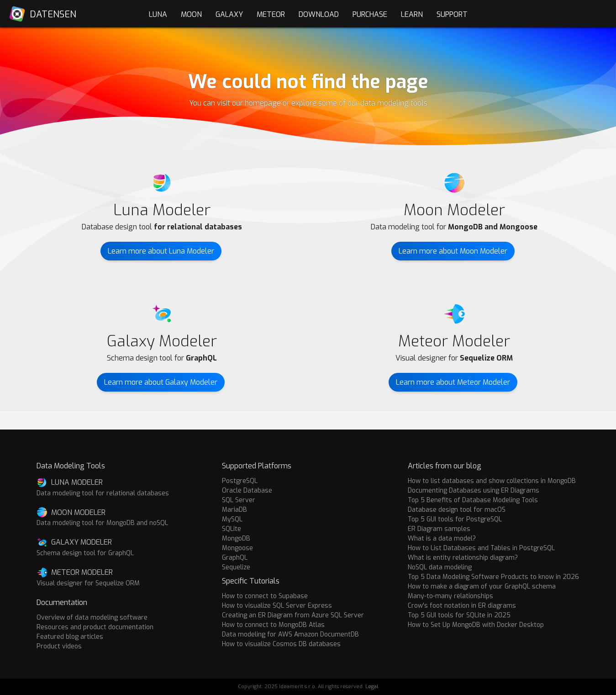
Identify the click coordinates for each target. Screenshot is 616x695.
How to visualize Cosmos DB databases (281, 644)
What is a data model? (442, 538)
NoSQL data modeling (440, 567)
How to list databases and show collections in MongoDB (492, 481)
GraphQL (235, 558)
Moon (191, 14)
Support (452, 14)
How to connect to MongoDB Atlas (273, 625)
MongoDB (236, 538)
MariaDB (234, 510)
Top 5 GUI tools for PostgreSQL (455, 519)
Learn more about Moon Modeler (453, 251)
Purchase (370, 14)
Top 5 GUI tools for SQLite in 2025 (459, 615)
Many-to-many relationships (450, 596)
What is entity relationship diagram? (463, 558)
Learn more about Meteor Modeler (453, 382)
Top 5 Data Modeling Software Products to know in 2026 (493, 577)
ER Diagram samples (439, 529)
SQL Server (239, 500)
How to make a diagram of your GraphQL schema (482, 586)
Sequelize (236, 567)
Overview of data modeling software (92, 618)
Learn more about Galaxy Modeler (161, 382)
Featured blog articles (70, 637)
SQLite (232, 529)
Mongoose (237, 548)
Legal (372, 687)
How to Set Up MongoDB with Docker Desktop (476, 625)
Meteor (271, 14)
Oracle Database (247, 491)
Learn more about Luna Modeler (161, 251)
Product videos (59, 646)
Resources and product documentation (95, 627)
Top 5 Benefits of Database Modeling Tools (473, 500)
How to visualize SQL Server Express (277, 606)
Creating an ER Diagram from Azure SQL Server (293, 615)
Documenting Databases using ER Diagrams (474, 491)
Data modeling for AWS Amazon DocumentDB (290, 634)
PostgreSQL (240, 481)
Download (319, 14)
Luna (158, 14)
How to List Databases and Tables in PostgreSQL (481, 548)
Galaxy (229, 14)
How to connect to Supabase (265, 596)
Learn (412, 14)
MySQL (232, 519)
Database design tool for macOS (457, 510)
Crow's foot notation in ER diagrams (462, 606)
